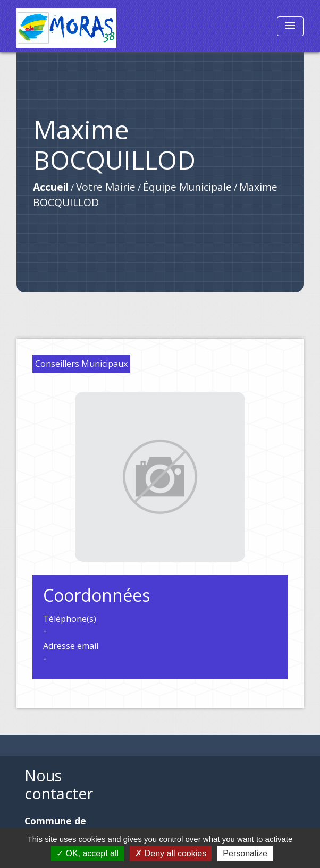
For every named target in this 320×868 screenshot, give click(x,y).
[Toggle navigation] (290, 26)
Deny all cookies (171, 853)
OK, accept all (87, 853)
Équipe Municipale (187, 187)
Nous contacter (59, 785)
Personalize (245, 853)
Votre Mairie (106, 187)
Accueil (51, 187)
